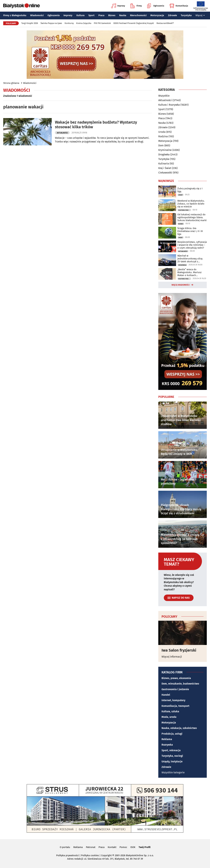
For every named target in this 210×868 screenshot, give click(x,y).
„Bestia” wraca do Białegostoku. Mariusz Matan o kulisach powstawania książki (189, 272)
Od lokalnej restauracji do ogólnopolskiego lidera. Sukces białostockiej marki (192, 217)
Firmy (136, 6)
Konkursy (69, 23)
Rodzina (163, 136)
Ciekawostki (165, 173)
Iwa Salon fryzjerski (179, 650)
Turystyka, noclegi (172, 756)
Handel (166, 695)
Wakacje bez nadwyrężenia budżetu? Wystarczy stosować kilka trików (96, 125)
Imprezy (118, 6)
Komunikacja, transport (175, 706)
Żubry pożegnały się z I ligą (190, 190)
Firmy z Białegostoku (15, 15)
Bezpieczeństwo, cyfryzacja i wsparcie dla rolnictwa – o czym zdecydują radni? (192, 245)
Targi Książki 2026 (30, 23)
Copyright (106, 855)
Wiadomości (37, 15)
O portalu (65, 847)
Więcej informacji (172, 657)
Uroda (162, 132)
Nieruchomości (138, 15)
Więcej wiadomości (181, 285)
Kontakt (112, 847)
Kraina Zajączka (84, 23)
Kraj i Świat (165, 168)
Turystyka (186, 15)
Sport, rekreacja (171, 750)
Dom (161, 145)
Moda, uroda (169, 717)
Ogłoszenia (156, 6)
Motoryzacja (157, 15)
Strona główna (11, 83)
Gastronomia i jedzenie (175, 689)
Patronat (91, 847)
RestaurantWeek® (165, 23)
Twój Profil (144, 847)
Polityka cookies (90, 855)
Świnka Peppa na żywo (51, 23)
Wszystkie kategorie (173, 772)
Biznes (112, 15)
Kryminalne (165, 150)
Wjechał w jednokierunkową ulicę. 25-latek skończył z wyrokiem (190, 259)
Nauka (123, 15)
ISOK (133, 847)
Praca (101, 15)
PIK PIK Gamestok (102, 23)
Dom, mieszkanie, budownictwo (180, 684)
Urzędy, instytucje (172, 761)
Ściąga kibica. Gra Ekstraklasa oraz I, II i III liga (190, 231)
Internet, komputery (173, 700)
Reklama (167, 739)
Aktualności (62, 133)
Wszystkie (164, 96)
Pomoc (123, 847)
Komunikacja (179, 6)
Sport (91, 15)
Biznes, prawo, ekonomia (176, 678)
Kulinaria (164, 164)
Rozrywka (167, 745)
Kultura (80, 15)
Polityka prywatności (68, 855)
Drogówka (164, 154)
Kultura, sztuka (170, 711)
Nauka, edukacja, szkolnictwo (179, 728)
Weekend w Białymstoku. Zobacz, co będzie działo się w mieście (191, 204)
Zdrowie (172, 15)
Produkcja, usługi (172, 734)
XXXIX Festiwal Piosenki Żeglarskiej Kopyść (134, 23)
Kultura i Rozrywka (169, 105)
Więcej (200, 15)
